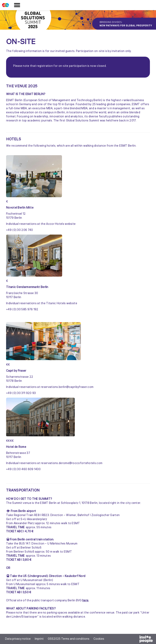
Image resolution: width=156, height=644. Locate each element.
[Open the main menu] (17, 5)
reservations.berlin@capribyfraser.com (67, 387)
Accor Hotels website (61, 224)
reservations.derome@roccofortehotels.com (72, 463)
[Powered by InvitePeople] (135, 640)
